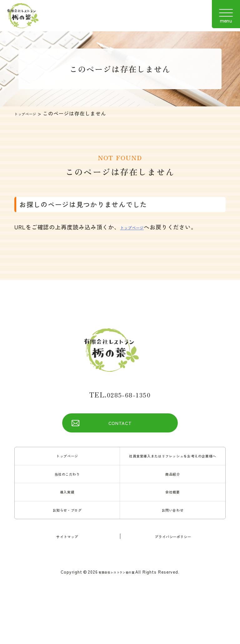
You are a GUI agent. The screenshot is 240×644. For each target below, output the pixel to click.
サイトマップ (67, 557)
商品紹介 (173, 489)
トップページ (30, 113)
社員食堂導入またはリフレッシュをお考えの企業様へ (172, 465)
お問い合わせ (173, 530)
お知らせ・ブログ (67, 530)
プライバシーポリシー (173, 557)
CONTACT (120, 425)
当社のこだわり (67, 489)
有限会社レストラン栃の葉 (116, 593)
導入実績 (67, 509)
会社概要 (173, 509)
